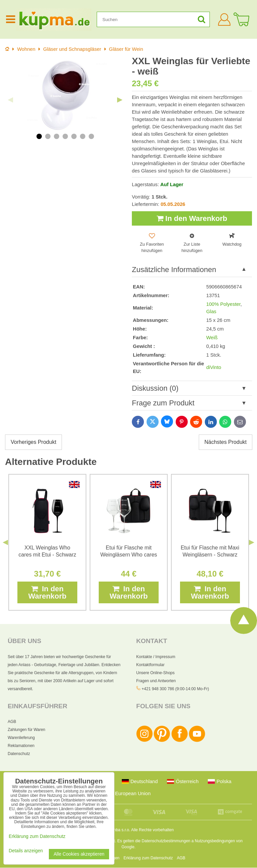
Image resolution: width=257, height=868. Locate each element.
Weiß (212, 338)
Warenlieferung (21, 738)
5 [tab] (74, 136)
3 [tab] (57, 136)
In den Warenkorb (192, 218)
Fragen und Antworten (156, 681)
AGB (12, 722)
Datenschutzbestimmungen (166, 841)
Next (120, 100)
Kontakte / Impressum (156, 657)
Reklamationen (21, 746)
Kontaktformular (150, 665)
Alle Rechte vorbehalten (152, 830)
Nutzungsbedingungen (215, 841)
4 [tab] (65, 136)
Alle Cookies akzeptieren (79, 854)
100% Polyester (223, 304)
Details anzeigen (26, 851)
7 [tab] (91, 136)
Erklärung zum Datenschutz (148, 858)
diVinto (214, 368)
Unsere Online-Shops (155, 673)
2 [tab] (48, 136)
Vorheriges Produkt (33, 442)
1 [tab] (39, 136)
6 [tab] (83, 136)
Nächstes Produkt (226, 442)
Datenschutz (19, 754)
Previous (10, 100)
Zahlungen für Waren (26, 730)
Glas (211, 312)
